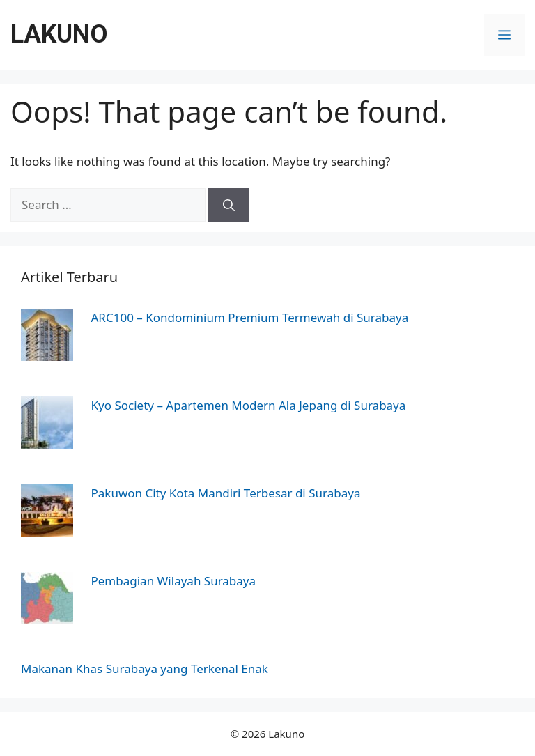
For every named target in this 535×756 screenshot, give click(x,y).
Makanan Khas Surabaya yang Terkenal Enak (145, 669)
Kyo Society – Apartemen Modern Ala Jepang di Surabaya (249, 405)
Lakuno (59, 34)
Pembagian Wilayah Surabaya (174, 581)
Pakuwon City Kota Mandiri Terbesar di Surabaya (226, 493)
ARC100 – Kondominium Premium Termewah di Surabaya (250, 317)
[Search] (229, 205)
